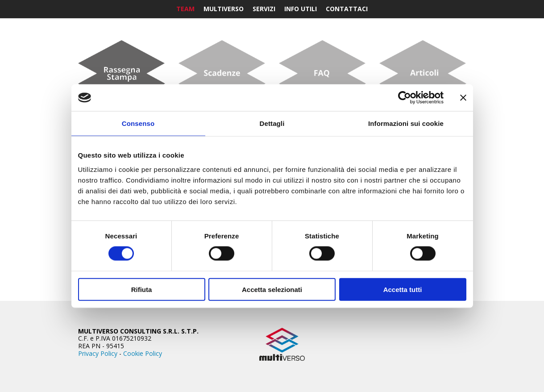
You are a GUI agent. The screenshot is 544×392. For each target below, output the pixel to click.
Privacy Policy (98, 353)
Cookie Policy (143, 353)
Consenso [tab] (138, 123)
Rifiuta (142, 289)
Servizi (264, 9)
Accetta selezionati (272, 289)
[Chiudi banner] (463, 98)
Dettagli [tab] (272, 123)
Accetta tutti (403, 289)
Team (185, 9)
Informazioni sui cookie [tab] (406, 123)
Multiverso (224, 9)
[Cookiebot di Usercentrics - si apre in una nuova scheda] (405, 98)
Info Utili (301, 9)
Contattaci (347, 9)
